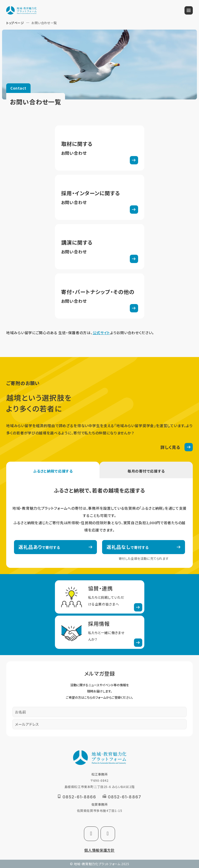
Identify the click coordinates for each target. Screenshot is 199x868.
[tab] (53, 470)
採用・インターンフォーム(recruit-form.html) (100, 197)
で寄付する (39, 547)
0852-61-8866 (79, 797)
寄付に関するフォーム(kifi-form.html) (100, 296)
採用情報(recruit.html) (100, 632)
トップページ (15, 23)
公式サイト (102, 333)
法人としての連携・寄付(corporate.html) (100, 597)
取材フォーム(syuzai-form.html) (100, 148)
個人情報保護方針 (99, 850)
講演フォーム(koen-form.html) (100, 247)
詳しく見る (170, 447)
